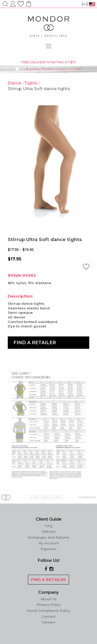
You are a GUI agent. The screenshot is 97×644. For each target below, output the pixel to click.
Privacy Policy (49, 605)
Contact (49, 616)
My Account (49, 543)
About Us (49, 599)
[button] (86, 267)
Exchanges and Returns (48, 537)
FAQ (49, 526)
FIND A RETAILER (48, 580)
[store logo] (49, 28)
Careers (49, 622)
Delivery (49, 531)
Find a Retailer (35, 343)
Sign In (13, 3)
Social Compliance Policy (48, 611)
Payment (48, 549)
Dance (15, 83)
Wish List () (21, 3)
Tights (31, 83)
